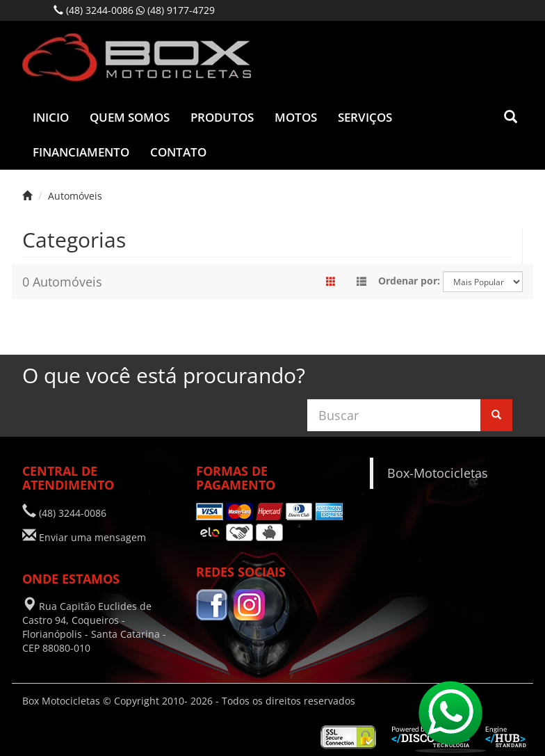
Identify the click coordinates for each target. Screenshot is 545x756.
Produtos (222, 117)
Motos (296, 117)
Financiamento (81, 152)
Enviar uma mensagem (92, 537)
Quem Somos (130, 117)
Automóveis (75, 196)
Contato (178, 152)
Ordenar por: (409, 281)
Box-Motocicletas (438, 473)
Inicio (51, 117)
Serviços (365, 117)
